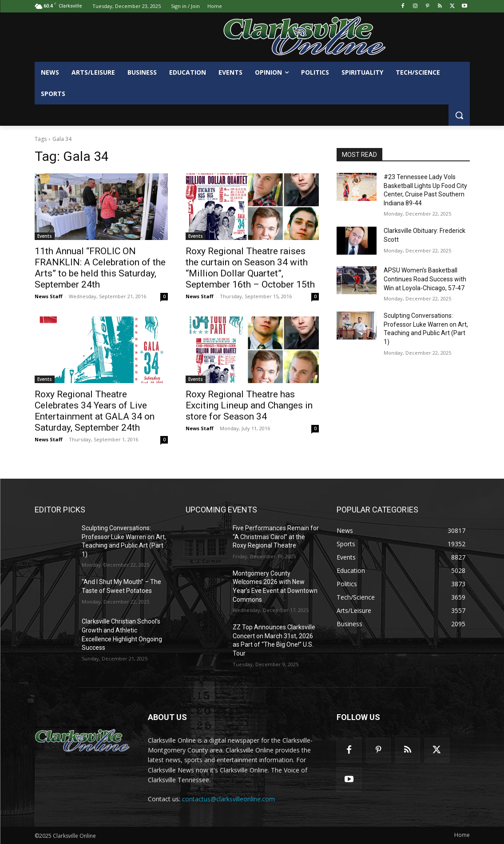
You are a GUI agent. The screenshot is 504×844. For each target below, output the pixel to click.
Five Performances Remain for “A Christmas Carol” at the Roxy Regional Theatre (276, 537)
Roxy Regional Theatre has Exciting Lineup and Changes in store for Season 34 (249, 405)
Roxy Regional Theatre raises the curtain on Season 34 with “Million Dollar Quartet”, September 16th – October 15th (250, 268)
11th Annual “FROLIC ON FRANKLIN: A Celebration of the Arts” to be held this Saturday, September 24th (100, 268)
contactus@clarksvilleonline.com (228, 799)
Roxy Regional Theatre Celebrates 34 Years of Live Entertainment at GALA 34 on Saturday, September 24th (95, 411)
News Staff (49, 296)
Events (45, 236)
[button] (459, 115)
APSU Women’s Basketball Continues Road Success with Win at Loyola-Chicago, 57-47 (425, 279)
